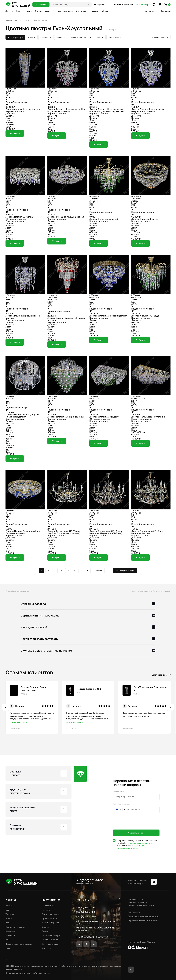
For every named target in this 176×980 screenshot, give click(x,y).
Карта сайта (134, 912)
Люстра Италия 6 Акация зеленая (66, 417)
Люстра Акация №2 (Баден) (146, 316)
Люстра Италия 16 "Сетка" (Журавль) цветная (20, 218)
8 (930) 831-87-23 (86, 912)
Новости (46, 910)
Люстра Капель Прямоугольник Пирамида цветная (148, 418)
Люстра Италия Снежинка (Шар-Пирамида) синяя (23, 532)
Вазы (8, 923)
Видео (45, 931)
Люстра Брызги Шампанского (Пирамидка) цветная (148, 110)
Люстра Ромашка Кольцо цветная (66, 217)
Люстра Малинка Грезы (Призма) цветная (23, 317)
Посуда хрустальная (15, 927)
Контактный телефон (121, 804)
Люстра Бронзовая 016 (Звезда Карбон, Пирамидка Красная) (64, 532)
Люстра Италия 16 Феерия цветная (108, 316)
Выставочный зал (50, 944)
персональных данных (141, 843)
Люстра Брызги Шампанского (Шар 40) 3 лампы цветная (67, 110)
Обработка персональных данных (144, 921)
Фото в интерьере (50, 923)
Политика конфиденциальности (143, 916)
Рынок (9, 948)
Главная (9, 20)
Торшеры (10, 914)
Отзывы (45, 927)
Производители (49, 918)
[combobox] (119, 810)
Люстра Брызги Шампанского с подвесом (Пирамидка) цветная (107, 110)
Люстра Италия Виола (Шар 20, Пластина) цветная (22, 416)
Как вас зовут (118, 791)
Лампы (9, 918)
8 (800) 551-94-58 (86, 908)
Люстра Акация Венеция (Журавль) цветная (66, 319)
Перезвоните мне (85, 884)
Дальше (98, 571)
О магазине (47, 906)
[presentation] (134, 826)
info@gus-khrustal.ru (88, 916)
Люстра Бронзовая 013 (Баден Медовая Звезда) (148, 532)
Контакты (166, 11)
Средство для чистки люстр (19, 944)
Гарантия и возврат (51, 935)
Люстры (27, 20)
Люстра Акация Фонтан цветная (23, 109)
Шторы (9, 940)
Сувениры (10, 931)
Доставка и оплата (51, 914)
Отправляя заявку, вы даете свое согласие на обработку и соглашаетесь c (137, 844)
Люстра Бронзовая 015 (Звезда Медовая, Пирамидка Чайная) (106, 532)
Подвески (10, 935)
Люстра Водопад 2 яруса (145, 219)
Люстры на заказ (50, 940)
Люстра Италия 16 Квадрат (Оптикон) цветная (104, 418)
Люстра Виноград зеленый (104, 219)
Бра (7, 910)
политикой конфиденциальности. (130, 847)
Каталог (18, 20)
